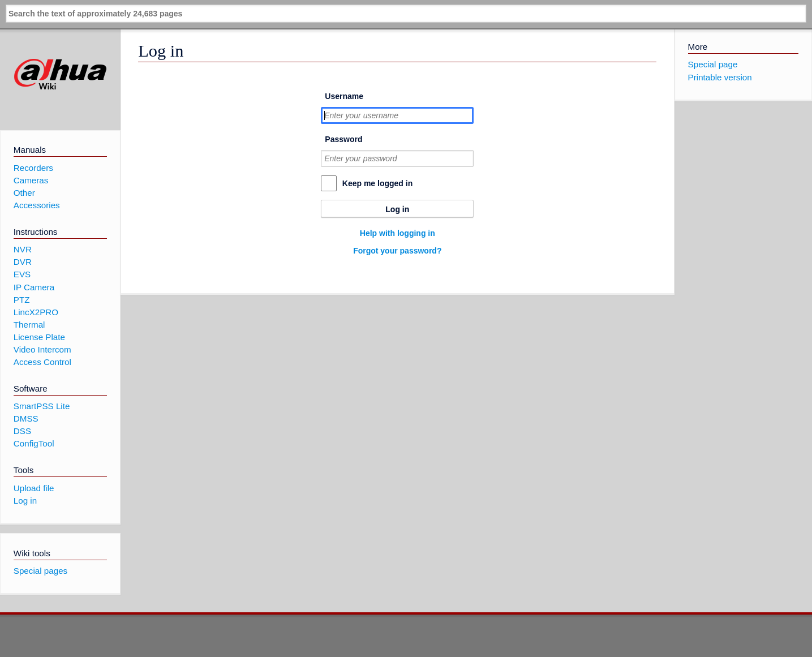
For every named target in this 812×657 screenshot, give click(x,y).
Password (343, 139)
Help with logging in (398, 233)
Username (344, 96)
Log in (397, 209)
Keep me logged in (377, 183)
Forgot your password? (397, 251)
